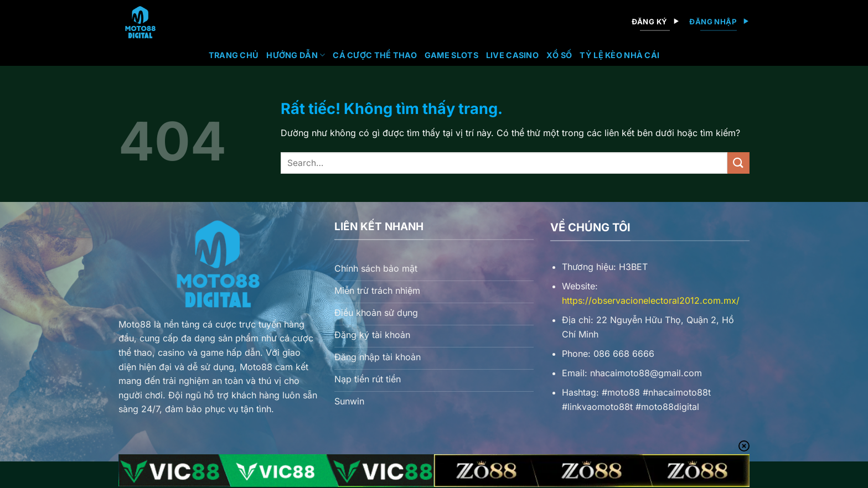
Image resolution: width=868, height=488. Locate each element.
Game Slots (451, 55)
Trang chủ (234, 55)
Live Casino (512, 55)
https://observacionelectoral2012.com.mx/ (651, 300)
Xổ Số (559, 55)
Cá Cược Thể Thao (375, 55)
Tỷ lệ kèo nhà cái (619, 55)
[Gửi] (738, 163)
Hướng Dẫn (296, 55)
